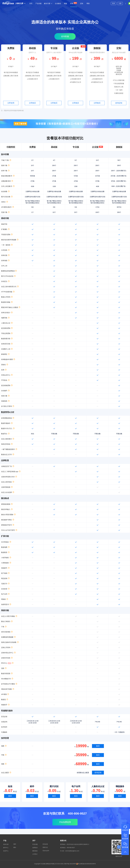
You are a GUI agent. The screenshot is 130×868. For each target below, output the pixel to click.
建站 (15, 847)
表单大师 (20, 3)
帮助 (88, 3)
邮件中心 (6, 848)
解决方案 (48, 3)
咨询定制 (119, 103)
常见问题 (35, 844)
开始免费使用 (65, 822)
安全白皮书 (46, 851)
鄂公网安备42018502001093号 (86, 864)
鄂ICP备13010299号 (70, 864)
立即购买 (32, 103)
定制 (82, 3)
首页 (31, 3)
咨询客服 (65, 36)
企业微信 (58, 3)
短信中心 (6, 851)
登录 (114, 3)
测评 (15, 844)
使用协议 (35, 848)
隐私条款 (35, 851)
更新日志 (45, 847)
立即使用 (11, 103)
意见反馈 (45, 844)
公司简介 (35, 854)
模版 (66, 3)
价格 (74, 3)
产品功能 (38, 3)
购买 (98, 746)
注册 (120, 3)
